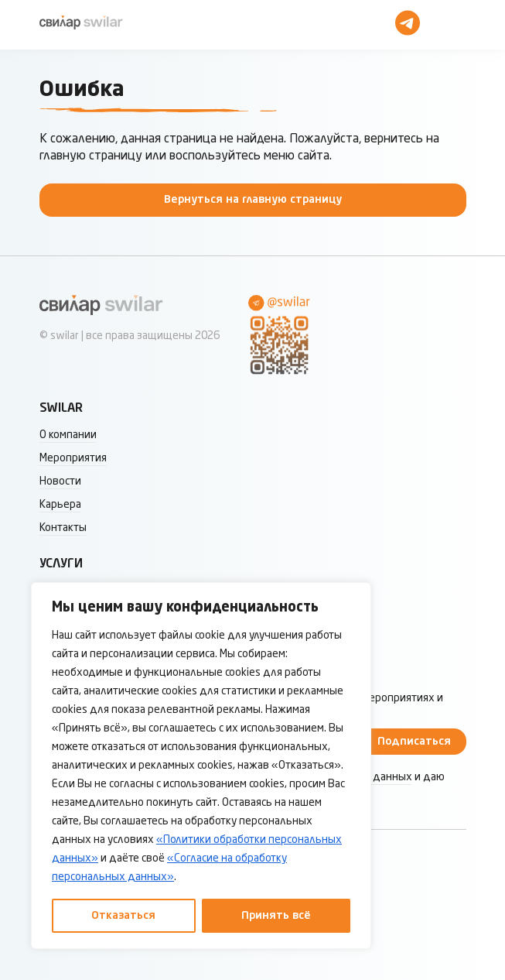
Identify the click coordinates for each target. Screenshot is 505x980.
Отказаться (123, 916)
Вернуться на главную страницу (253, 200)
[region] (201, 766)
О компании (68, 435)
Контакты (63, 528)
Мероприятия (73, 458)
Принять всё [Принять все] (276, 916)
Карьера (60, 505)
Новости (60, 481)
